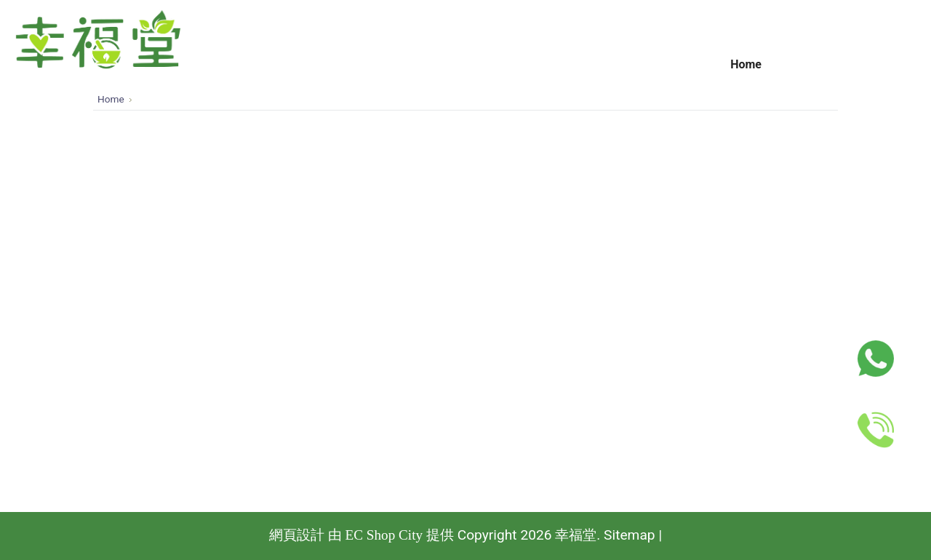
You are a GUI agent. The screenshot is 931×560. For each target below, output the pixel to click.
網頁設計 (297, 535)
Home (111, 99)
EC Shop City (384, 535)
